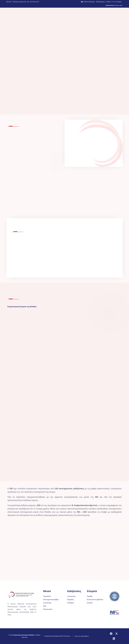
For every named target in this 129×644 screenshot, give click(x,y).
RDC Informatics (65, 636)
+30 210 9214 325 (34, 2)
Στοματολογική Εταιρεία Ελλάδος (24, 635)
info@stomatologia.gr (89, 2)
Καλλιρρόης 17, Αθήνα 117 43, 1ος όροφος (110, 2)
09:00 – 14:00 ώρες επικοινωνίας (17, 2)
